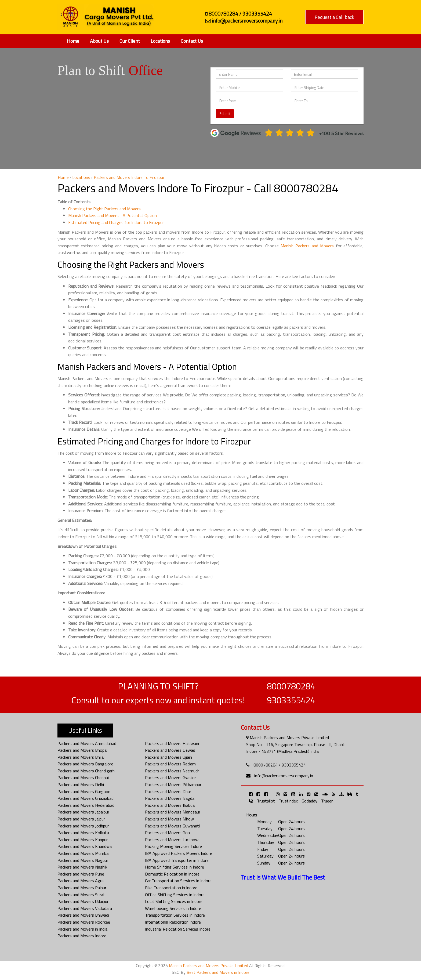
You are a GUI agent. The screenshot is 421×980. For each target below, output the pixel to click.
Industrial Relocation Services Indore (178, 929)
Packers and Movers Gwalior (170, 778)
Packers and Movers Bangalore (85, 764)
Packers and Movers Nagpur (83, 860)
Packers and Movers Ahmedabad (87, 743)
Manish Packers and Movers (307, 246)
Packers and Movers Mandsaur (173, 812)
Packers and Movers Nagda (170, 798)
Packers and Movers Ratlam (170, 764)
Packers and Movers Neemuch (172, 771)
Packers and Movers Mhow (169, 819)
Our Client (130, 41)
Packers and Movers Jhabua (170, 805)
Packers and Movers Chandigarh (86, 771)
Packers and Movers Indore (82, 936)
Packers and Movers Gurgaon (84, 791)
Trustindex (288, 801)
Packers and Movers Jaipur (81, 819)
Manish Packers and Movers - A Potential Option (112, 215)
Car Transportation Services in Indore (178, 881)
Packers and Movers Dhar (168, 791)
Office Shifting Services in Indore (175, 895)
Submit (225, 113)
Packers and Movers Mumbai (83, 853)
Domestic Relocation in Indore (172, 874)
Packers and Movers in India (82, 929)
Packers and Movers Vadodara (85, 908)
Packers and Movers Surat (81, 895)
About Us (99, 41)
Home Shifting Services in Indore (175, 867)
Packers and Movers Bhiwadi (83, 915)
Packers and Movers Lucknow (172, 840)
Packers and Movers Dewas (170, 750)
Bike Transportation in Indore (171, 888)
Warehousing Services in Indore (173, 908)
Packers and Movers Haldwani (172, 743)
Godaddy (309, 801)
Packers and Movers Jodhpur (83, 826)
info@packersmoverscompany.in (284, 776)
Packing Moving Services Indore (173, 846)
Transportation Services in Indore (175, 915)
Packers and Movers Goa (167, 833)
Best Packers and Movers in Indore (218, 972)
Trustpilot (266, 801)
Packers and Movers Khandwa (85, 846)
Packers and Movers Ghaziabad (86, 798)
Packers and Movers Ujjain (168, 757)
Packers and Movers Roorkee (84, 922)
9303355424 (291, 700)
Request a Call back (334, 17)
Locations (160, 41)
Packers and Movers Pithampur (173, 784)
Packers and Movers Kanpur (83, 840)
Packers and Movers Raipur (82, 888)
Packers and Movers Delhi (81, 784)
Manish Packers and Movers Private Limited (208, 965)
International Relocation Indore (173, 922)
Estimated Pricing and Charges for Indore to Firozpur (116, 222)
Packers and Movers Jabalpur (83, 812)
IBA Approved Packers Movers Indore (179, 853)
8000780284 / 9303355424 (280, 765)
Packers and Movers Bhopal (82, 750)
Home (73, 41)
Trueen (327, 801)
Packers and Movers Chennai (83, 778)
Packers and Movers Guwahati (172, 826)
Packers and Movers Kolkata (83, 833)
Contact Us (192, 41)
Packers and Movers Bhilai (81, 757)
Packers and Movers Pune (81, 874)
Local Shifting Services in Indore (174, 901)
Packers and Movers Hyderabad (86, 805)
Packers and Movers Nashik (82, 867)
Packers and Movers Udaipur (83, 901)
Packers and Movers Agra (81, 881)
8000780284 (291, 686)
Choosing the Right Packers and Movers (104, 209)
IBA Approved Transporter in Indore (177, 860)
